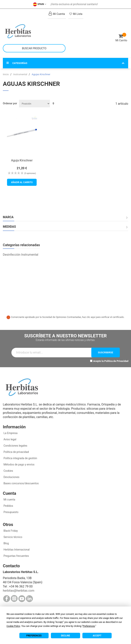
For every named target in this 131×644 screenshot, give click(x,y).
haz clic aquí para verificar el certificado (103, 317)
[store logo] (34, 31)
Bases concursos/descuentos (21, 483)
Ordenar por (10, 103)
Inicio (6, 74)
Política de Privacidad (116, 361)
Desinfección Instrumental (21, 255)
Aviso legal (10, 439)
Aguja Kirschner (22, 160)
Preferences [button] (89, 626)
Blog (6, 543)
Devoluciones (11, 477)
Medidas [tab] (9, 227)
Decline (65, 636)
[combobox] (34, 48)
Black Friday (10, 531)
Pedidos (8, 506)
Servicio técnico (13, 537)
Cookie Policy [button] (13, 626)
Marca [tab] (8, 217)
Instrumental (21, 74)
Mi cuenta (9, 500)
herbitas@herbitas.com (19, 591)
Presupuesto (11, 512)
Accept (97, 636)
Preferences (34, 636)
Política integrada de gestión (20, 458)
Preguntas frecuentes (16, 556)
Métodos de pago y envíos (19, 464)
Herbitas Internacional (16, 550)
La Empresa (10, 433)
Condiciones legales (15, 446)
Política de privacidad (16, 452)
